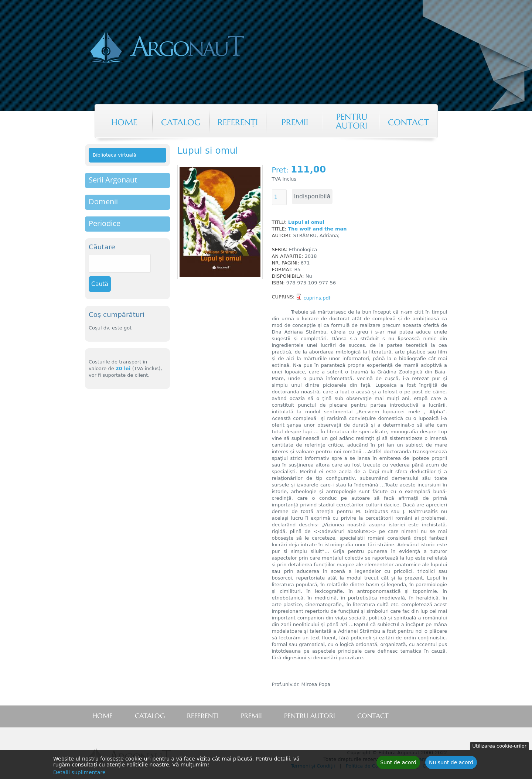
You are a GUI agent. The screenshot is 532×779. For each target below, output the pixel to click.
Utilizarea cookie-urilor (499, 747)
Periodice (105, 223)
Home (124, 122)
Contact (408, 122)
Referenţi (238, 122)
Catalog (181, 122)
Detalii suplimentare (79, 773)
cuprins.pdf (317, 298)
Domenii (103, 201)
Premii (295, 122)
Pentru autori (352, 121)
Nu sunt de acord (451, 763)
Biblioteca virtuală (115, 155)
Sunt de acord (398, 763)
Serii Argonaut (113, 180)
